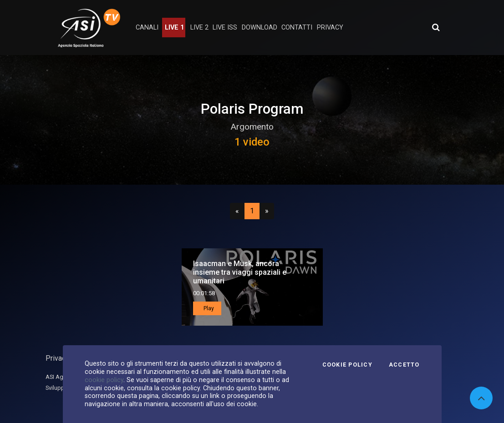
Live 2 (199, 28)
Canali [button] (147, 28)
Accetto (404, 365)
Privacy (57, 358)
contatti (297, 28)
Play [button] (208, 308)
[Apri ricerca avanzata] (436, 27)
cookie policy (104, 380)
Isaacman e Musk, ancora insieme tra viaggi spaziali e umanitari (240, 272)
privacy (330, 28)
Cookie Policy (347, 365)
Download (260, 28)
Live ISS (225, 28)
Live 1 (174, 28)
